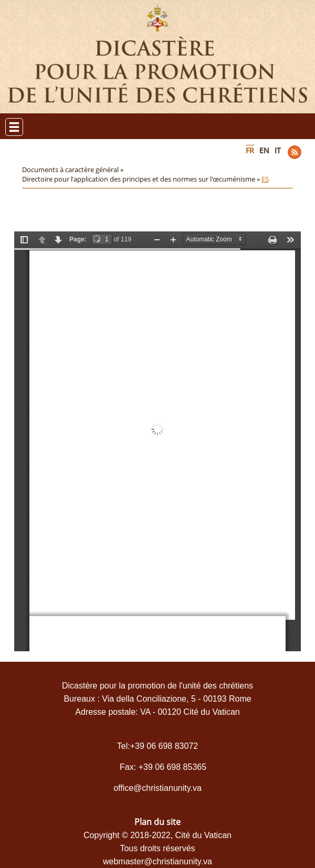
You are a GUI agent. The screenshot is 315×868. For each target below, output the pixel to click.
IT (278, 150)
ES (265, 179)
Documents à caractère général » (73, 170)
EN (264, 150)
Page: (78, 239)
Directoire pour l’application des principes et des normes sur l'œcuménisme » (142, 179)
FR (250, 150)
